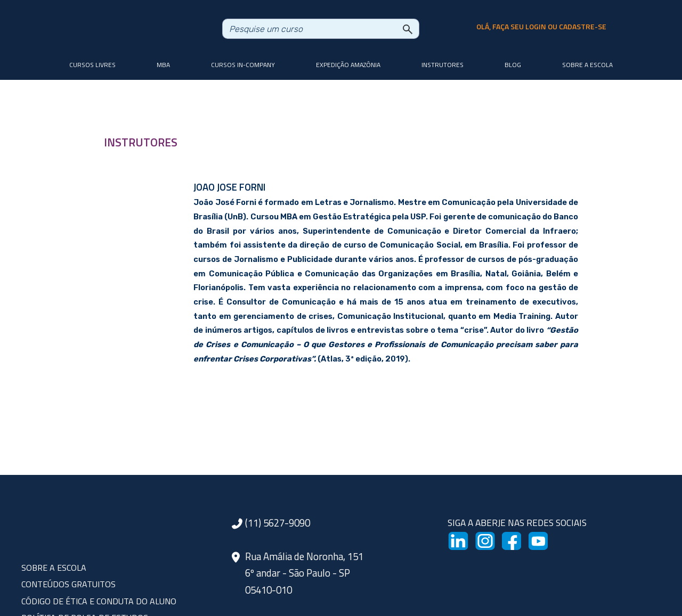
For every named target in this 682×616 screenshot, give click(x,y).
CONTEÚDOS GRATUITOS (68, 584)
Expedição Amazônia (348, 65)
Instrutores (443, 65)
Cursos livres (92, 65)
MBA (163, 65)
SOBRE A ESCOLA (54, 568)
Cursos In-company (243, 65)
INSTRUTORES (141, 142)
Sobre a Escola (587, 65)
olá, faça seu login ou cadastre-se (541, 27)
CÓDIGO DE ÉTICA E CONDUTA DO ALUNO (99, 601)
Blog (513, 65)
